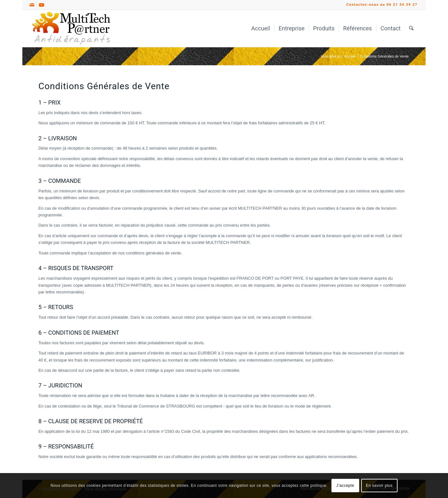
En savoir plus (379, 486)
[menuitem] (261, 28)
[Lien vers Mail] (32, 5)
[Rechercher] (411, 28)
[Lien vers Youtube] (42, 5)
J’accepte (345, 486)
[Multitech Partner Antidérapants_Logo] (71, 28)
